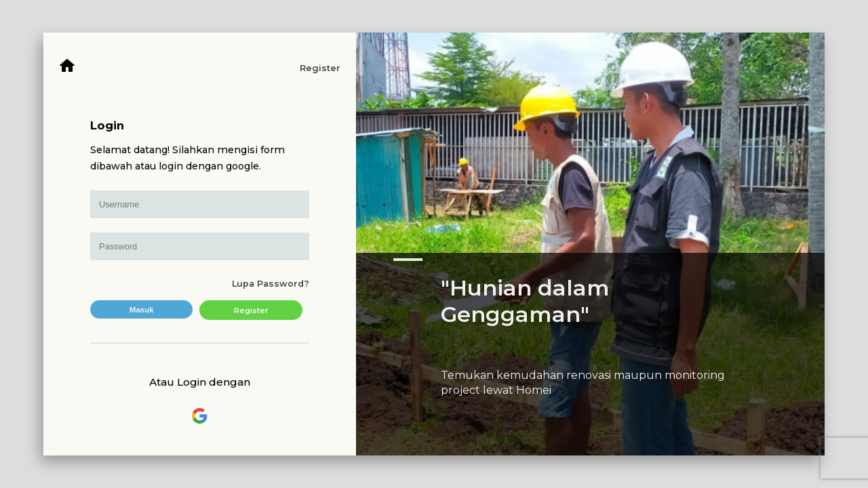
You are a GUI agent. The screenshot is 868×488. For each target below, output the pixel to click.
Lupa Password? (271, 284)
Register (320, 68)
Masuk (142, 310)
